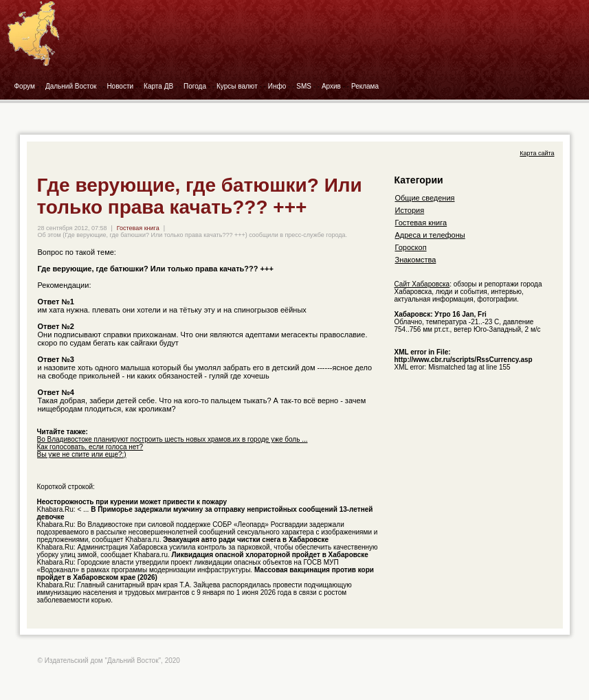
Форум (25, 86)
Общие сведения (425, 198)
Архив (331, 86)
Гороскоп (411, 247)
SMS (304, 86)
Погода (195, 86)
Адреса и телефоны (430, 235)
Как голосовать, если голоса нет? (90, 447)
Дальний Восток (71, 86)
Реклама (365, 86)
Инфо (277, 86)
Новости (120, 86)
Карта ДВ (158, 86)
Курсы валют (237, 86)
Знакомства (416, 260)
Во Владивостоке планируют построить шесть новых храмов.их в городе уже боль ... (173, 439)
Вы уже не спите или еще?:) (82, 454)
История (410, 210)
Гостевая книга (138, 228)
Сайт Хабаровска (422, 284)
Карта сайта (537, 153)
